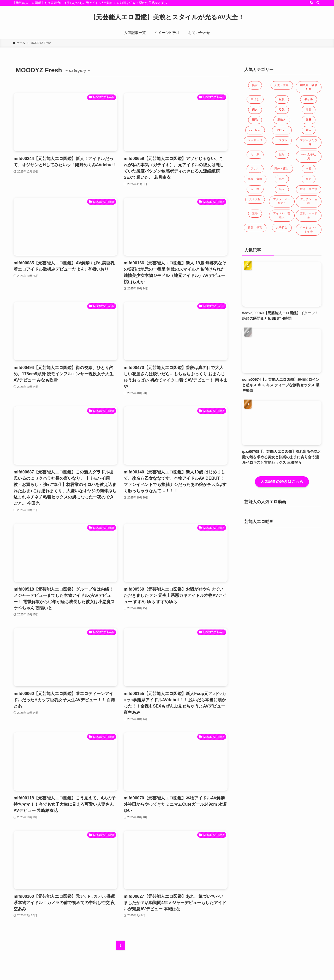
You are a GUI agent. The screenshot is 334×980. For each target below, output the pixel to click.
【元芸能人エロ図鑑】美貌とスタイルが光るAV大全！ (167, 17)
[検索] (318, 3)
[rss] (311, 3)
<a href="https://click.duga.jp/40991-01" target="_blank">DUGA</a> (282, 572)
